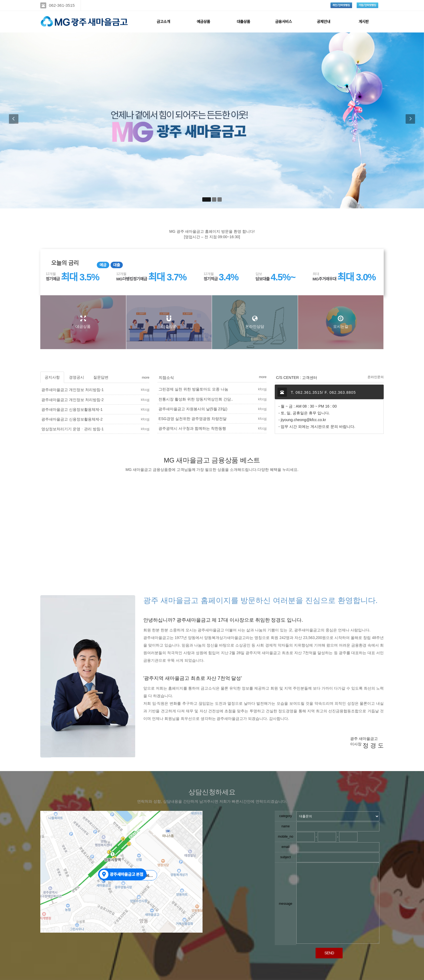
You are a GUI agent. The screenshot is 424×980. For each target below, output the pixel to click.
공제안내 (324, 22)
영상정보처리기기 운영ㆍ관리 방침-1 (72, 429)
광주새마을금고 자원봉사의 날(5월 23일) (193, 409)
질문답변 (101, 377)
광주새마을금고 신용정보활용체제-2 (72, 419)
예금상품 (203, 22)
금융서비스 (283, 22)
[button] (15, 120)
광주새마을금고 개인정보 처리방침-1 (72, 390)
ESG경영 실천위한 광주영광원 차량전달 (192, 419)
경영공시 (77, 377)
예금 (103, 265)
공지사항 (52, 377)
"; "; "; (338, 816)
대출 (117, 265)
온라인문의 (376, 377)
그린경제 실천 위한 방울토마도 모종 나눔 (193, 389)
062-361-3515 (62, 5)
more (145, 378)
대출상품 (243, 22)
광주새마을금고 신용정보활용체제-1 (72, 409)
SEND (329, 953)
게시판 (364, 22)
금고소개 (163, 22)
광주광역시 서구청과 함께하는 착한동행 (192, 428)
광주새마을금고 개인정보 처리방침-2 (72, 400)
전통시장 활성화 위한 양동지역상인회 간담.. (196, 399)
